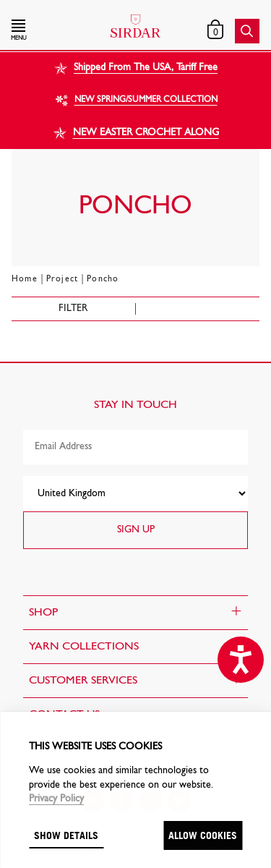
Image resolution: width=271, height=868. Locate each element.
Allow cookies (203, 835)
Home (25, 279)
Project (62, 279)
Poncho (103, 279)
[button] (49, 31)
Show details (66, 835)
